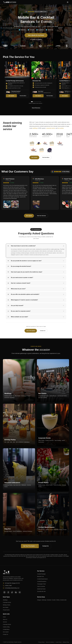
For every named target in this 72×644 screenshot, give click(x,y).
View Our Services (41, 216)
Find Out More (23, 96)
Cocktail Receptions (42, 581)
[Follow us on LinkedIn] (16, 592)
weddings (35, 128)
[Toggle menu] (68, 2)
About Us (5, 619)
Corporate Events (7, 602)
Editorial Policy (66, 642)
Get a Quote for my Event (36, 35)
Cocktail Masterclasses (42, 579)
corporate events (50, 128)
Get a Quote (11, 96)
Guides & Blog (6, 627)
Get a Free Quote (31, 331)
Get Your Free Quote (30, 546)
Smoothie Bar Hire (41, 591)
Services (5, 622)
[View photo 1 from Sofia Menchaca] (36, 204)
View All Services (36, 108)
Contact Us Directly (37, 39)
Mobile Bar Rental (41, 589)
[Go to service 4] (36, 102)
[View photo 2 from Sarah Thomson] (15, 204)
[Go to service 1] (32, 102)
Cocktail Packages (41, 574)
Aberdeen (49, 600)
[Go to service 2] (34, 102)
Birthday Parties (7, 605)
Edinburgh (44, 600)
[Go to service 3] (35, 102)
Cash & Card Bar (41, 586)
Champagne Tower (41, 584)
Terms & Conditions (50, 642)
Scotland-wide (63, 600)
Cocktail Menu (6, 629)
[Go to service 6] (38, 102)
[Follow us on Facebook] (8, 592)
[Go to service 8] (41, 102)
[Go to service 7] (40, 102)
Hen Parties (6, 607)
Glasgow (39, 600)
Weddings (5, 600)
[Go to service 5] (37, 102)
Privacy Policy (41, 642)
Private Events (6, 610)
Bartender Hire (41, 576)
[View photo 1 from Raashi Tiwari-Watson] (66, 204)
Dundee (54, 600)
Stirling (58, 600)
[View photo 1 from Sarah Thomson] (7, 204)
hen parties (61, 128)
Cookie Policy (58, 642)
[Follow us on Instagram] (4, 592)
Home (4, 617)
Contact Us (43, 331)
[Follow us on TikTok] (12, 592)
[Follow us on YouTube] (20, 592)
